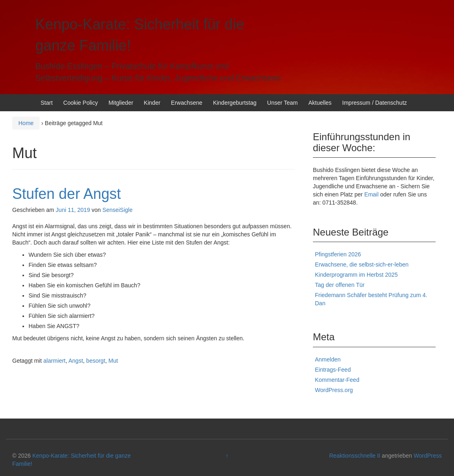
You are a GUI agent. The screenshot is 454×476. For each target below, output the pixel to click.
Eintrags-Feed (333, 370)
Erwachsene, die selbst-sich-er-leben (362, 264)
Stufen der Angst (66, 194)
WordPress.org (334, 390)
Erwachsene (187, 103)
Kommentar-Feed (337, 380)
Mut (113, 361)
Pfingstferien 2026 (338, 254)
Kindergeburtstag (235, 103)
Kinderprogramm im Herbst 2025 (356, 275)
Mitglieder (121, 103)
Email (371, 194)
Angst (76, 361)
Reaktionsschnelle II (355, 456)
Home (26, 123)
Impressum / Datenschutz (375, 103)
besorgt (96, 361)
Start (47, 103)
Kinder (152, 103)
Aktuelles (320, 103)
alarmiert (54, 361)
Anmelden (328, 359)
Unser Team (282, 103)
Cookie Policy (81, 103)
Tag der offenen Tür (340, 285)
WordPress (428, 456)
